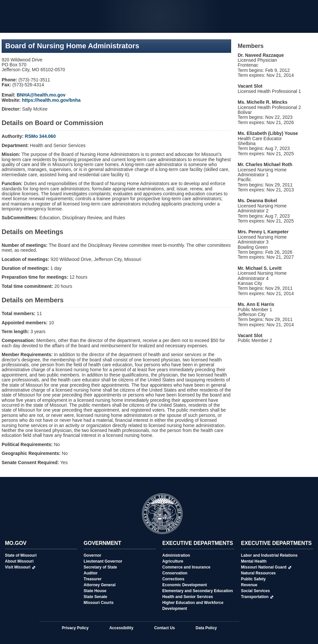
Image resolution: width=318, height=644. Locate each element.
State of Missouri (21, 555)
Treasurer (93, 579)
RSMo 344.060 (40, 136)
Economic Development (185, 585)
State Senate (95, 597)
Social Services (255, 591)
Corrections (173, 579)
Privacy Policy (75, 628)
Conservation (175, 573)
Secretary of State (100, 567)
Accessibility (121, 628)
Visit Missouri (20, 567)
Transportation (257, 597)
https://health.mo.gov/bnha (51, 100)
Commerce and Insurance (186, 567)
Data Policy (206, 628)
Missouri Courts (99, 603)
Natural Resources (258, 573)
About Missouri (19, 561)
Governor (92, 555)
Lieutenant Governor (103, 561)
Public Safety (253, 579)
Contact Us (164, 628)
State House (95, 591)
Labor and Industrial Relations (269, 555)
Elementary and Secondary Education (198, 591)
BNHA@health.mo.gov (41, 95)
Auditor (91, 573)
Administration (176, 555)
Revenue (249, 585)
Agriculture (173, 561)
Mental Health (254, 561)
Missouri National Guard (266, 567)
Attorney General (99, 585)
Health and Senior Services (188, 597)
